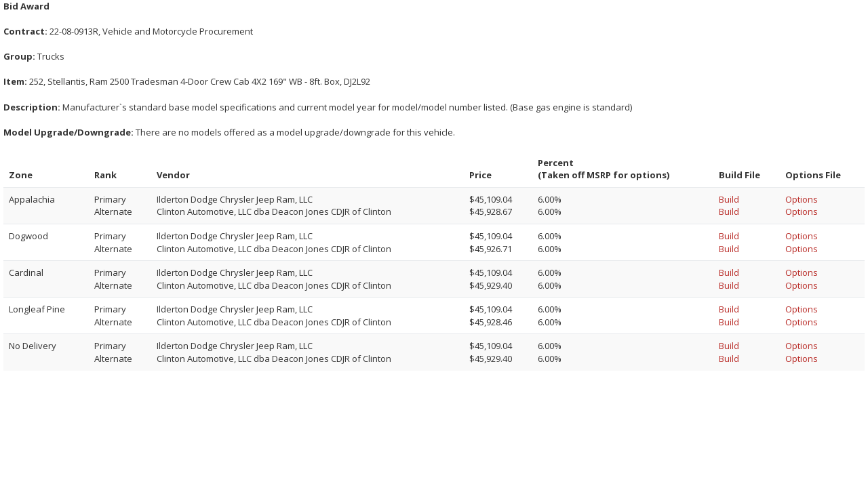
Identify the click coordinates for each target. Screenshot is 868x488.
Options (802, 199)
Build (729, 199)
